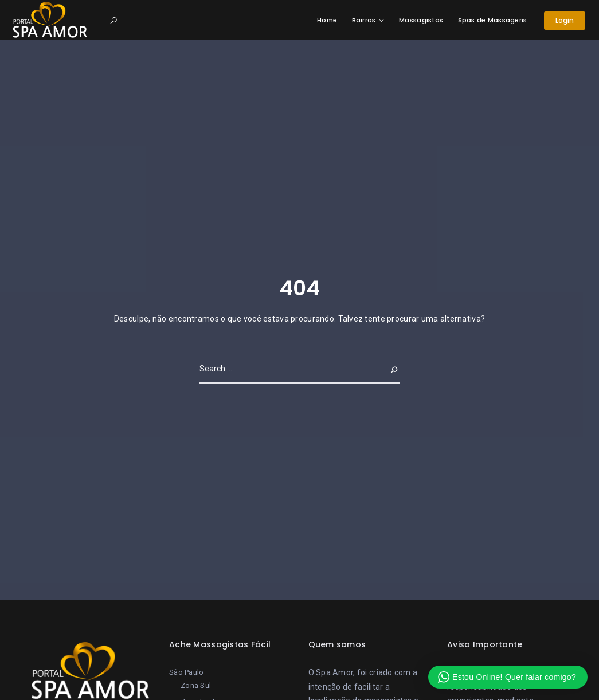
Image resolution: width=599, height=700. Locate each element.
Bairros (364, 20)
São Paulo (187, 672)
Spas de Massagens (493, 20)
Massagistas (421, 20)
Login (565, 20)
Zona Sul (196, 685)
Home (327, 20)
